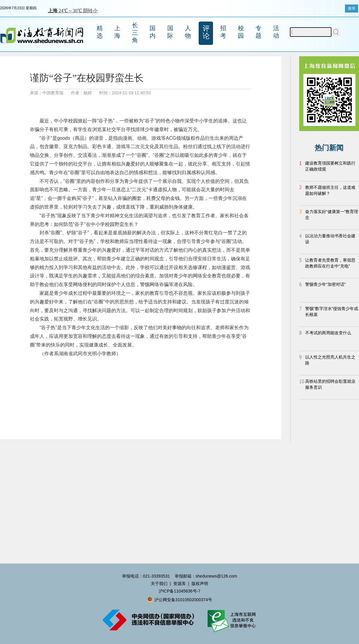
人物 (188, 32)
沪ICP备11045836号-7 (180, 591)
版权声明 (200, 584)
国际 (170, 32)
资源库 (180, 584)
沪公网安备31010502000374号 (180, 600)
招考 (223, 32)
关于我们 (159, 584)
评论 (206, 32)
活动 (276, 32)
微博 (352, 8)
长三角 (135, 33)
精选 (100, 32)
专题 (258, 32)
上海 (117, 32)
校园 (241, 32)
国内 (153, 32)
